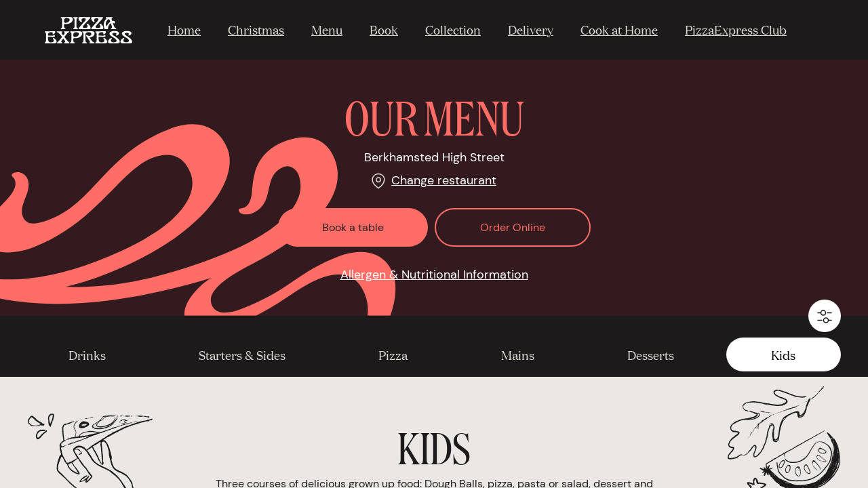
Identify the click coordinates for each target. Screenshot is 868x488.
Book (384, 29)
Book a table (353, 227)
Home (184, 29)
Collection (453, 29)
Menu (327, 29)
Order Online (513, 227)
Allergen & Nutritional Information (434, 274)
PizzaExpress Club (736, 29)
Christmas (256, 29)
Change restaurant (444, 180)
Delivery (531, 29)
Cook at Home (619, 29)
